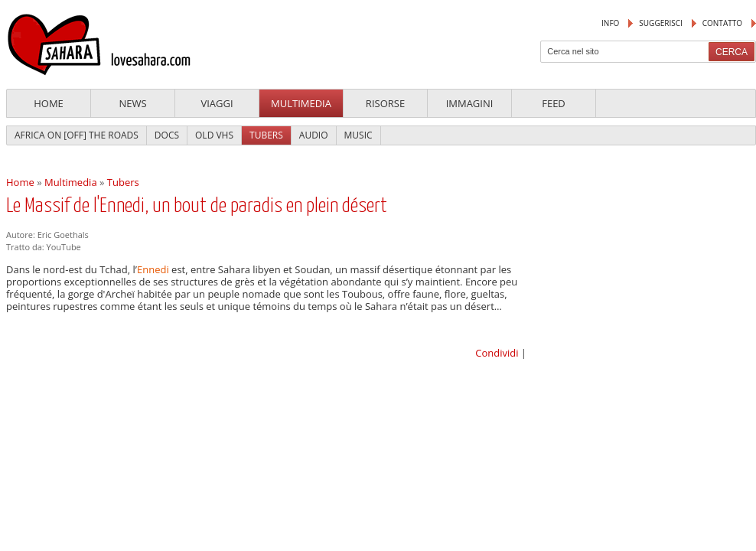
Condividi (497, 353)
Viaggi (217, 103)
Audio (314, 135)
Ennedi (153, 269)
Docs (167, 135)
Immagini (470, 103)
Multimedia (301, 103)
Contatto (722, 23)
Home (49, 103)
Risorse (385, 103)
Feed (554, 103)
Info (610, 23)
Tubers (266, 135)
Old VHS (214, 135)
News (132, 103)
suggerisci (660, 23)
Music (358, 135)
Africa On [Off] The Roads (77, 135)
